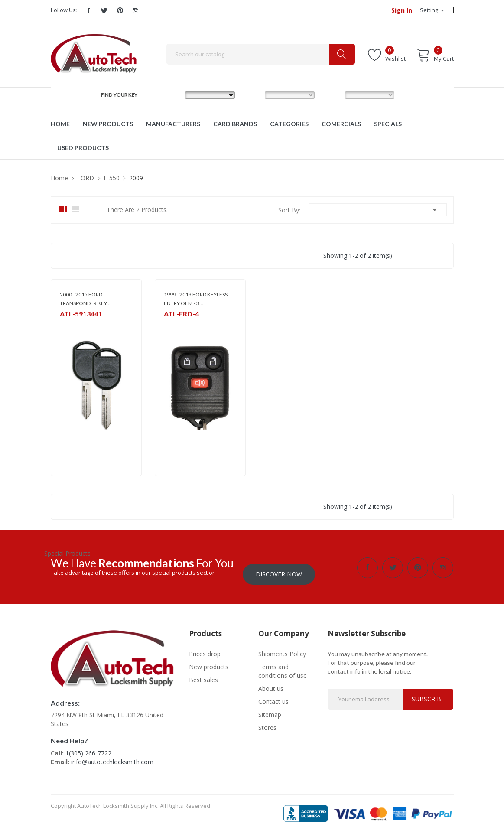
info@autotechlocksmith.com (112, 755)
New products (209, 660)
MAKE (173, 95)
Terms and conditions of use (283, 665)
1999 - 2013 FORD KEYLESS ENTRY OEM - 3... (196, 299)
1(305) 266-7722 (88, 747)
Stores (267, 721)
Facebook (89, 10)
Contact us (273, 695)
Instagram (136, 10)
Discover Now (279, 568)
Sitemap (270, 708)
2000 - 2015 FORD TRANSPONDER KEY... (85, 299)
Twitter (104, 10)
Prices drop (205, 647)
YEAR (332, 95)
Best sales (203, 673)
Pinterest (120, 10)
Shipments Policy (282, 647)
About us (271, 682)
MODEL (254, 95)
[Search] (261, 54)
